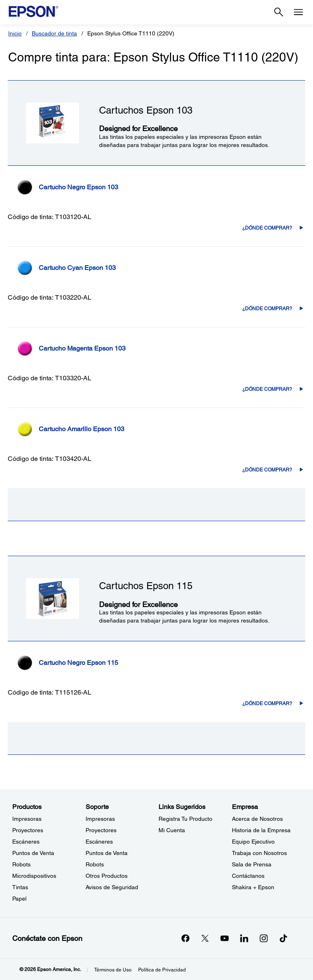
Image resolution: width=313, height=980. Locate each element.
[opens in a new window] (283, 938)
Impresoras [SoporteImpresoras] (100, 819)
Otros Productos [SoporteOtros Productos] (107, 876)
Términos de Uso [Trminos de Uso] (113, 970)
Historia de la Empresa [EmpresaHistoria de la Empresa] (261, 830)
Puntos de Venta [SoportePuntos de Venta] (107, 853)
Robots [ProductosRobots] (21, 864)
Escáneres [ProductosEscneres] (26, 842)
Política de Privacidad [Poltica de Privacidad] (162, 970)
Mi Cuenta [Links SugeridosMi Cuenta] (172, 830)
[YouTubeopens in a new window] (225, 938)
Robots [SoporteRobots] (95, 864)
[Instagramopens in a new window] (264, 938)
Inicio (15, 33)
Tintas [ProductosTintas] (20, 887)
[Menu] (298, 12)
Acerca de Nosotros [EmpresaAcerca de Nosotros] (257, 819)
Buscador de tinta (54, 33)
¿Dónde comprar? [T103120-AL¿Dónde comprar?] (267, 228)
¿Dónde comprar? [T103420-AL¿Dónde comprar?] (267, 470)
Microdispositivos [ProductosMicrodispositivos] (34, 876)
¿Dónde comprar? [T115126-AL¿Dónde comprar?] (267, 704)
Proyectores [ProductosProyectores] (28, 830)
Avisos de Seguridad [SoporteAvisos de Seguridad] (112, 887)
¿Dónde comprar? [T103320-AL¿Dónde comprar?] (267, 389)
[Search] (279, 12)
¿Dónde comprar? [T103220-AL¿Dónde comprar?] (267, 309)
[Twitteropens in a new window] (205, 938)
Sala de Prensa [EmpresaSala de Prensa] (252, 864)
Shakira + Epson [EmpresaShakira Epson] (253, 887)
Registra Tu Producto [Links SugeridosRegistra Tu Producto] (185, 819)
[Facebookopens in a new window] (185, 938)
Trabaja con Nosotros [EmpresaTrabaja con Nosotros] (259, 853)
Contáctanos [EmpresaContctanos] (248, 876)
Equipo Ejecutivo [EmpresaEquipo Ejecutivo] (253, 842)
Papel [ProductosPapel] (19, 899)
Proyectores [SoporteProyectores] (101, 830)
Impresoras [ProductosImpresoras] (27, 819)
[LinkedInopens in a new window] (244, 938)
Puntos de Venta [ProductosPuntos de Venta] (33, 853)
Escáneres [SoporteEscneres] (99, 842)
